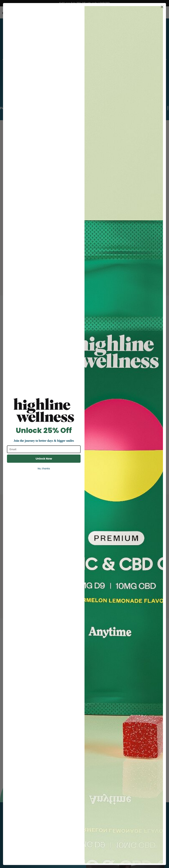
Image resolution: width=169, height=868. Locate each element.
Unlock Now (44, 459)
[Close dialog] (162, 7)
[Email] (44, 449)
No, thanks (44, 469)
